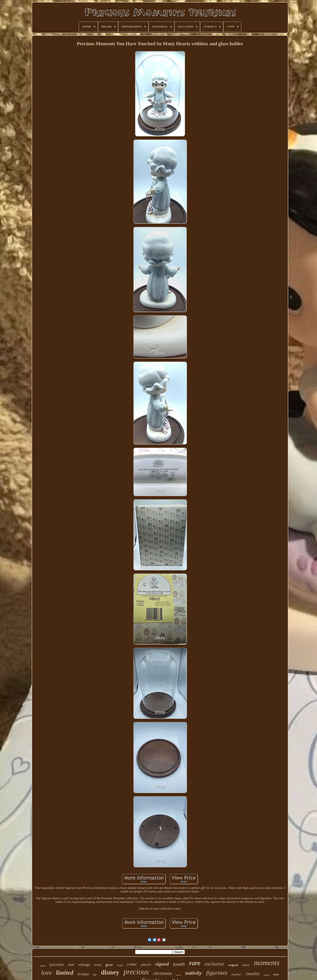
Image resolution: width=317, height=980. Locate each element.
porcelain (57, 965)
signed (162, 964)
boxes (179, 975)
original (233, 965)
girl (95, 975)
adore (246, 965)
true (71, 965)
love (47, 972)
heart (276, 975)
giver (109, 965)
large (120, 965)
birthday (83, 974)
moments (267, 963)
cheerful (253, 974)
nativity (194, 973)
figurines (217, 973)
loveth (179, 964)
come (132, 964)
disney (110, 972)
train (98, 965)
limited (65, 973)
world (266, 975)
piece (43, 966)
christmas (162, 973)
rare (195, 963)
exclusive (214, 964)
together (237, 974)
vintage (84, 964)
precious (136, 972)
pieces (146, 964)
